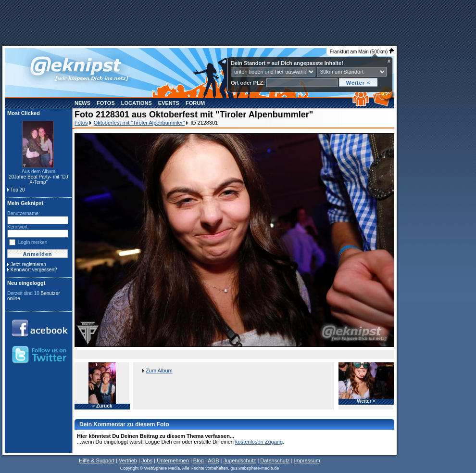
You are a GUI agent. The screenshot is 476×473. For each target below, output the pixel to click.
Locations (137, 103)
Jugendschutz (239, 460)
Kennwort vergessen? (34, 270)
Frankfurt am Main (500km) (362, 52)
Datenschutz (275, 460)
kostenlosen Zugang (259, 442)
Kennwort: (18, 227)
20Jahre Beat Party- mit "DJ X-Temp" (38, 179)
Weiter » (366, 401)
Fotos (106, 103)
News (82, 103)
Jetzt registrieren (28, 264)
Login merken (33, 242)
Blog (199, 460)
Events (169, 103)
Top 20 (18, 190)
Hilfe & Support (97, 460)
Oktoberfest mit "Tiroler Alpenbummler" (139, 123)
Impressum (307, 460)
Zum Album (159, 371)
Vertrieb (128, 460)
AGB (213, 460)
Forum (195, 103)
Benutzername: (24, 213)
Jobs (147, 460)
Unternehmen (173, 460)
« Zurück (102, 406)
